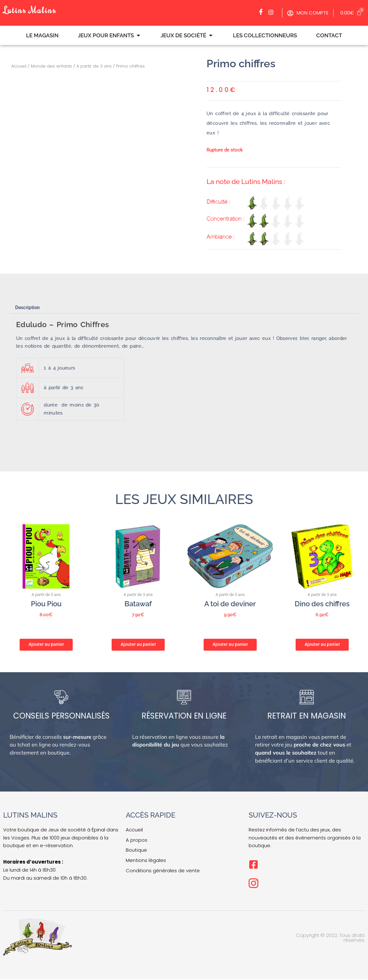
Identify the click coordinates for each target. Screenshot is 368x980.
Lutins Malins (32, 9)
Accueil (19, 66)
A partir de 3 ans (94, 66)
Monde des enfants (51, 66)
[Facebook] (262, 12)
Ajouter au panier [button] (46, 644)
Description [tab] (29, 307)
